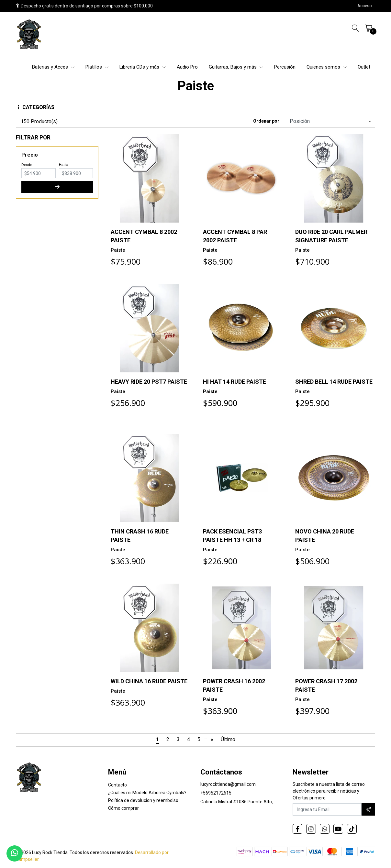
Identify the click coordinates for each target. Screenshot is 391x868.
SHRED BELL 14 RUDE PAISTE (334, 382)
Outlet (364, 67)
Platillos (97, 67)
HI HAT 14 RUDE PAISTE (235, 382)
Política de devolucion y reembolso (143, 800)
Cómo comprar (123, 808)
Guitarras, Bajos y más (236, 67)
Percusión (285, 67)
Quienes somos (327, 67)
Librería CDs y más (143, 67)
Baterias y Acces (53, 67)
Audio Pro (187, 67)
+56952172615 (216, 793)
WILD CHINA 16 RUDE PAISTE (149, 681)
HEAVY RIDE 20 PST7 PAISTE (149, 382)
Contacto (117, 785)
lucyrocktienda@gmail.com (228, 784)
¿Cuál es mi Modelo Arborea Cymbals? (147, 793)
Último (228, 739)
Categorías (36, 107)
